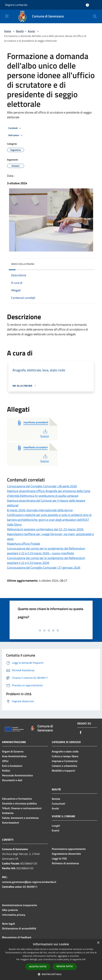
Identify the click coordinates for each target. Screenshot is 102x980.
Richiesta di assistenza (65, 863)
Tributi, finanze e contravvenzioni (22, 808)
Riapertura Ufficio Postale (24, 544)
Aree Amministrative (14, 756)
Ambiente (8, 813)
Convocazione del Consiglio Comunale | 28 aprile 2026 (42, 486)
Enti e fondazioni (12, 766)
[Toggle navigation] (7, 16)
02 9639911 (30, 887)
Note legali (8, 924)
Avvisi (31, 31)
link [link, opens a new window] (84, 959)
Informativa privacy (14, 915)
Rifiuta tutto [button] (65, 966)
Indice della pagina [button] (23, 264)
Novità (20, 31)
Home (8, 31)
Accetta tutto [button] (38, 967)
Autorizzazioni (11, 823)
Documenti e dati (12, 780)
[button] (51, 974)
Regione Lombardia (16, 5)
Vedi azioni (16, 135)
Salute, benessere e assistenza (20, 818)
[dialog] (51, 960)
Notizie (56, 799)
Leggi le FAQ (59, 858)
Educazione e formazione (17, 799)
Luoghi (56, 826)
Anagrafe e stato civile (65, 751)
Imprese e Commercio (65, 761)
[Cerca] (95, 16)
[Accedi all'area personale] (87, 5)
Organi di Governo (13, 751)
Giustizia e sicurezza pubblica (19, 803)
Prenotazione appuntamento (69, 849)
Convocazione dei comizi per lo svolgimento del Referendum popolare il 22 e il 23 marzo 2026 (46, 560)
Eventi (56, 830)
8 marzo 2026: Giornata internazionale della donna (40, 510)
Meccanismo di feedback (17, 937)
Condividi (15, 128)
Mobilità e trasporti (63, 771)
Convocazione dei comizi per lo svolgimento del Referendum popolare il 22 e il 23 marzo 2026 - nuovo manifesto (46, 551)
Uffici (5, 761)
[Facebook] (81, 733)
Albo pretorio (10, 910)
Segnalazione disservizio (66, 854)
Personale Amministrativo (18, 775)
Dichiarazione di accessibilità (19, 928)
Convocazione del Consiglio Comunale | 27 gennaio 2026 (44, 568)
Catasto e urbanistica (64, 766)
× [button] (98, 943)
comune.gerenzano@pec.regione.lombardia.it (29, 882)
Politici (6, 771)
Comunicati (58, 804)
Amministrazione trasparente (19, 905)
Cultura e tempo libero (65, 756)
